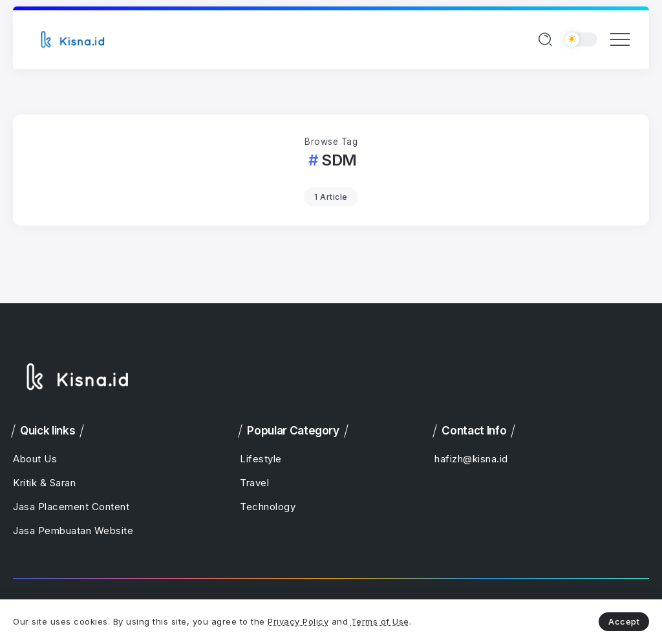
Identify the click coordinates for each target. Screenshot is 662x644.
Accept (624, 621)
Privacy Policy (298, 621)
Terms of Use (380, 621)
